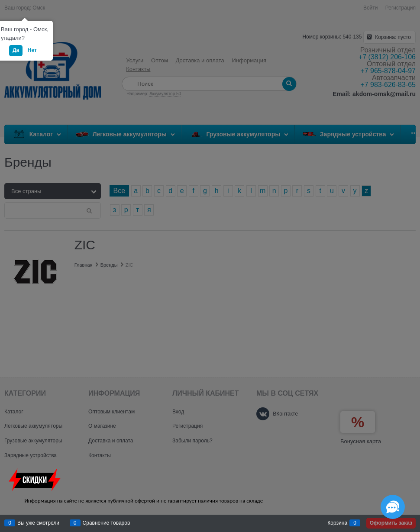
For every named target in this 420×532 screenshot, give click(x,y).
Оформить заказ (391, 523)
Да (16, 50)
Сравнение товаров (107, 523)
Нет (32, 50)
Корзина (337, 523)
